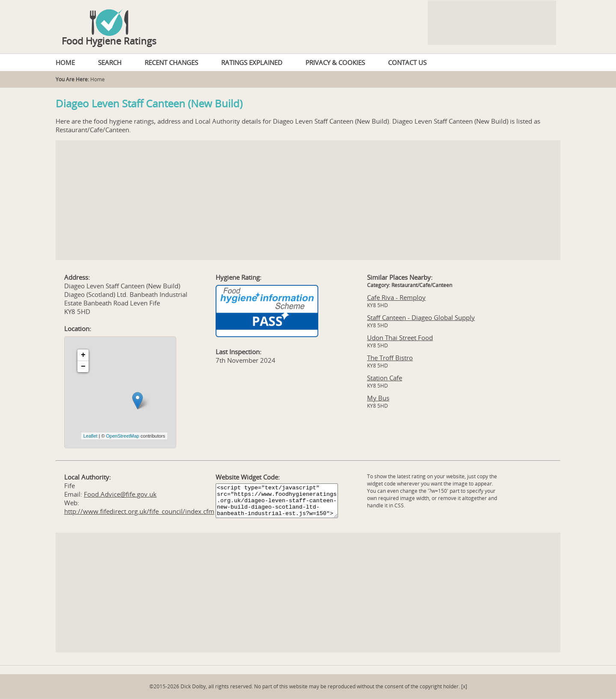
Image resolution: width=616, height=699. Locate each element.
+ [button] (83, 355)
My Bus (378, 398)
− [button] (83, 367)
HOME (65, 62)
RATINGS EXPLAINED (252, 62)
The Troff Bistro (390, 358)
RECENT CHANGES (171, 62)
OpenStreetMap (123, 436)
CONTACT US (407, 62)
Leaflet (90, 436)
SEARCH (110, 62)
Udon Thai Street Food (400, 338)
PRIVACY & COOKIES (335, 62)
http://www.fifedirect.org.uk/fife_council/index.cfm (139, 511)
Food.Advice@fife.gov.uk (120, 494)
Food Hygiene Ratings (109, 41)
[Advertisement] (308, 200)
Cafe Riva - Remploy (396, 297)
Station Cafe (385, 378)
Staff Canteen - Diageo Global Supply (421, 317)
